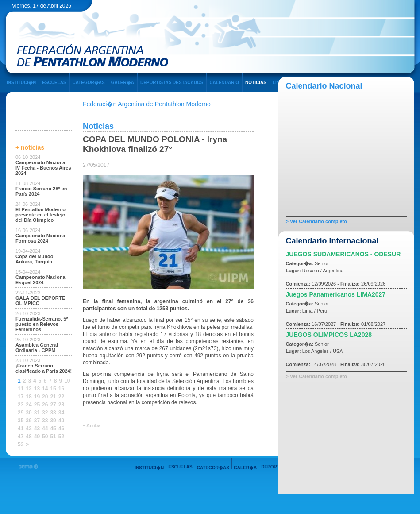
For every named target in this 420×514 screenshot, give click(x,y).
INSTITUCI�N (21, 83)
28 (61, 405)
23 (21, 405)
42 (29, 429)
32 (45, 413)
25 (37, 405)
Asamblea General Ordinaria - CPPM (37, 348)
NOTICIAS (256, 83)
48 (29, 437)
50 (45, 437)
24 (29, 405)
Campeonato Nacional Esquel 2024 (41, 280)
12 (29, 389)
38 (45, 421)
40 (61, 421)
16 (61, 389)
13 (37, 389)
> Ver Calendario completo (316, 221)
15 (53, 389)
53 (21, 444)
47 (21, 437)
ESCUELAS (54, 83)
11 (21, 389)
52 (61, 437)
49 (37, 437)
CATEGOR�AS (89, 83)
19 (37, 397)
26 (45, 405)
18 (29, 397)
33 (53, 413)
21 (53, 397)
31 (37, 413)
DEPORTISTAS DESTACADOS (172, 83)
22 (61, 397)
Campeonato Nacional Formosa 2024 (41, 238)
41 (21, 429)
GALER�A (123, 83)
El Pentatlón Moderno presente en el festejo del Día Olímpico (40, 215)
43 (37, 429)
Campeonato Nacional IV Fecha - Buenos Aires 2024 (43, 168)
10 (67, 381)
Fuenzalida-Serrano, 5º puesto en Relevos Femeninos (42, 324)
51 (53, 437)
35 (21, 421)
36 (29, 421)
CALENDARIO (224, 83)
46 (61, 429)
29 (21, 413)
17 (21, 397)
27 (53, 405)
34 (61, 413)
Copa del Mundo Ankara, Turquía (35, 259)
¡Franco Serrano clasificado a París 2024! (44, 368)
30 (29, 413)
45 (53, 429)
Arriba (93, 425)
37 (37, 421)
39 (53, 421)
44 (45, 429)
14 (45, 389)
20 (45, 397)
